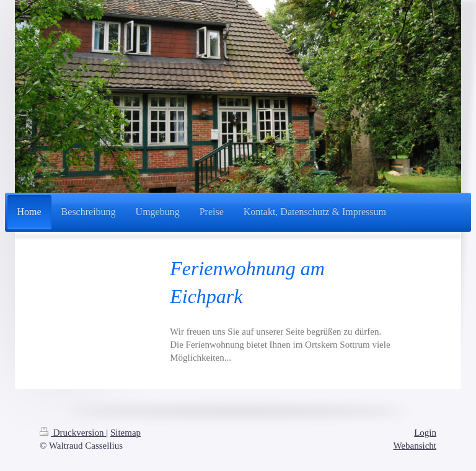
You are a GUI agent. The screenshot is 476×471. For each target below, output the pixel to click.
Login (425, 433)
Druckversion (73, 433)
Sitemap (126, 433)
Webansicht (415, 446)
